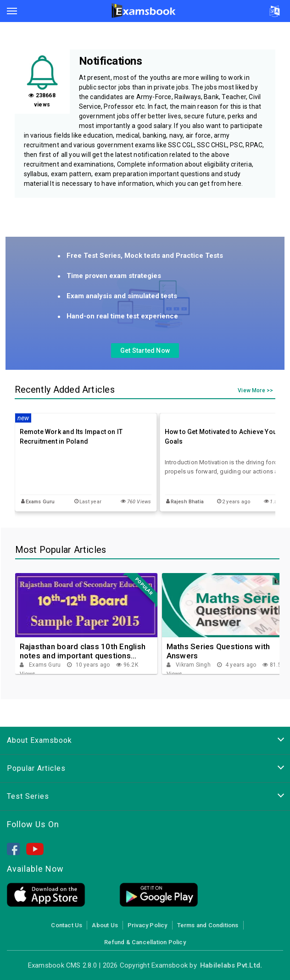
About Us (105, 925)
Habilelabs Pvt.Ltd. (231, 965)
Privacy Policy (148, 925)
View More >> (255, 391)
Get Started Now (145, 351)
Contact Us (67, 925)
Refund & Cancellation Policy (145, 942)
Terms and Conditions (208, 925)
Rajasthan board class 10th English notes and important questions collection (83, 651)
